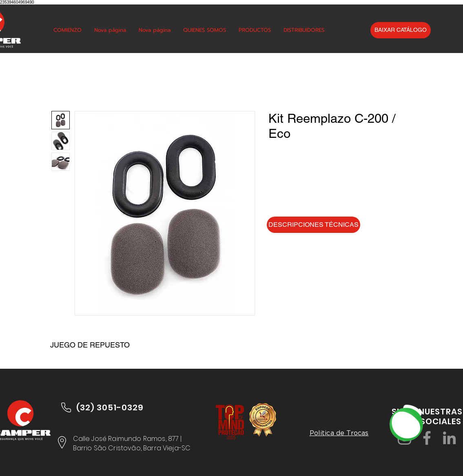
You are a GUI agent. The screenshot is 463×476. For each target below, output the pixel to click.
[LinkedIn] (449, 438)
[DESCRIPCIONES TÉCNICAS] (313, 225)
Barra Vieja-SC (167, 448)
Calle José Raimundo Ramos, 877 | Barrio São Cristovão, (127, 443)
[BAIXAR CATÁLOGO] (401, 30)
